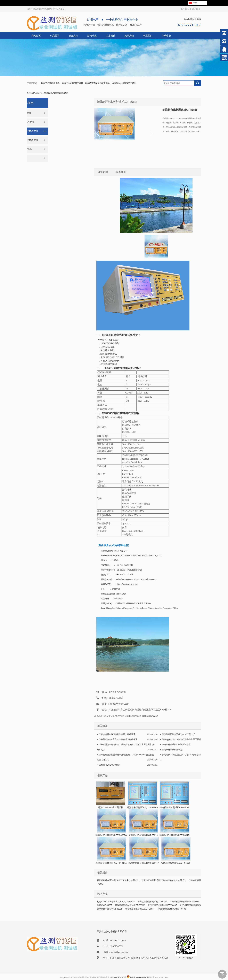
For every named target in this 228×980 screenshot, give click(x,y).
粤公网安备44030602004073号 (142, 977)
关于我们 (129, 36)
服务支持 (73, 36)
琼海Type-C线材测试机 (73, 83)
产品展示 (55, 36)
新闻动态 (92, 36)
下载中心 (166, 36)
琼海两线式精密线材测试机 (97, 83)
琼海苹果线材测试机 (51, 83)
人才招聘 (111, 36)
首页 (29, 93)
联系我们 (185, 9)
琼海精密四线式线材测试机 (124, 83)
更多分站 (196, 9)
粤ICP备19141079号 (118, 977)
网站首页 (36, 36)
